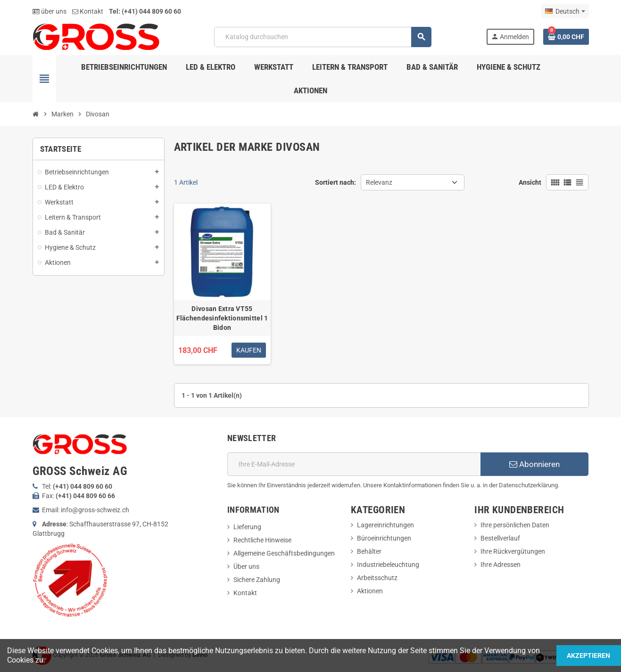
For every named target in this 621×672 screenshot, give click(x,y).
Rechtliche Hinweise (262, 540)
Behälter (369, 551)
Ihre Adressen (501, 565)
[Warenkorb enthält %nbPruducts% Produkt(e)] (566, 37)
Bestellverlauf (500, 538)
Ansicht (530, 182)
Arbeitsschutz (377, 578)
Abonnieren (534, 464)
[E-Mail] (354, 464)
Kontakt (88, 11)
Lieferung (247, 527)
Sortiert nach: (335, 182)
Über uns (246, 566)
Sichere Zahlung (257, 580)
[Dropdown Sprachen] (565, 11)
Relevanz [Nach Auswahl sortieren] (379, 182)
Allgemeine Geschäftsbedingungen (284, 553)
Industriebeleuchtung (388, 565)
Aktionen (370, 591)
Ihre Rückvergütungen (513, 551)
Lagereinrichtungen (385, 525)
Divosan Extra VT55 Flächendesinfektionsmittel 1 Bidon (222, 318)
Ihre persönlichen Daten (515, 525)
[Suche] (323, 37)
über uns (50, 11)
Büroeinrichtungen (384, 538)
